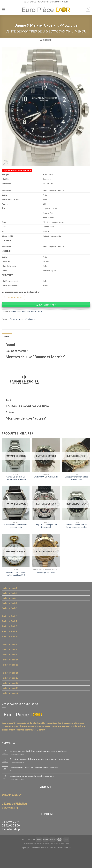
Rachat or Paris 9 (10, 643)
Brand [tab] (7, 343)
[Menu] (4, 9)
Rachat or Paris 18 (11, 696)
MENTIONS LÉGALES (28, 861)
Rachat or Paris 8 (10, 638)
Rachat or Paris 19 (11, 701)
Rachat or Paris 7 (10, 633)
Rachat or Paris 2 (10, 603)
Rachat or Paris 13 (11, 667)
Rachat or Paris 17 (11, 691)
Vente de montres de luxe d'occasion (38, 32)
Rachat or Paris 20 (11, 706)
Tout (30, 326)
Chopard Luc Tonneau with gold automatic (16, 535)
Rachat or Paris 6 (10, 627)
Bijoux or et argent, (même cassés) (36, 741)
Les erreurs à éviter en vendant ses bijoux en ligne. (34, 792)
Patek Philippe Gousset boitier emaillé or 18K (16, 583)
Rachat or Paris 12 (11, 662)
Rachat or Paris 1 (10, 598)
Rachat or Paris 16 (11, 686)
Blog (68, 861)
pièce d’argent (9, 744)
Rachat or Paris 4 (10, 614)
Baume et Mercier (19, 326)
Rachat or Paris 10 (11, 648)
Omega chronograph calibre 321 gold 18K (76, 487)
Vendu (82, 32)
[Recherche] (88, 9)
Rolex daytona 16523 (46, 582)
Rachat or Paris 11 (11, 656)
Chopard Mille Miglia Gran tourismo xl (46, 535)
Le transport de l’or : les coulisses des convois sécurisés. (36, 783)
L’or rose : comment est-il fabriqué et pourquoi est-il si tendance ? (41, 766)
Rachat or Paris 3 (10, 609)
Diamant (42, 744)
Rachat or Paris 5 (10, 619)
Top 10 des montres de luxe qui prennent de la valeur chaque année (41, 775)
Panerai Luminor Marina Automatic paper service (76, 535)
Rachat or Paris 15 (11, 677)
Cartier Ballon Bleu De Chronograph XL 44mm (16, 487)
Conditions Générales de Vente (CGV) (51, 861)
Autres (35, 326)
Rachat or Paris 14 (11, 672)
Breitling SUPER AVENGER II (46, 486)
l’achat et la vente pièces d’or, (50, 737)
